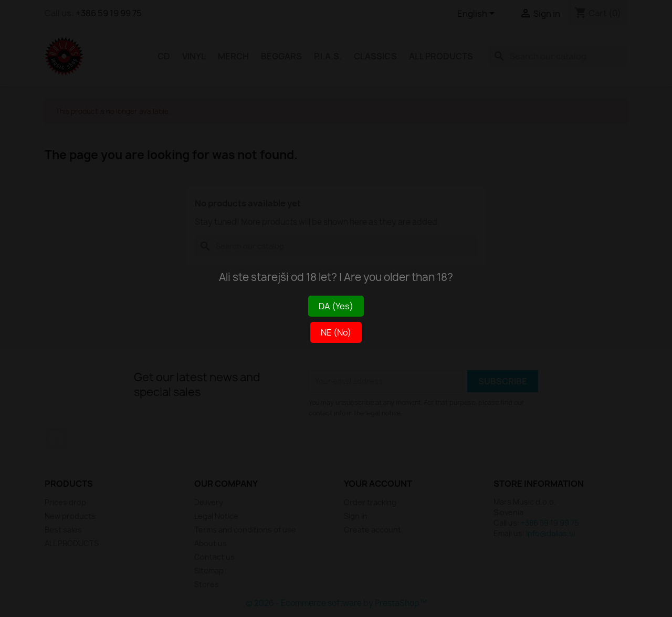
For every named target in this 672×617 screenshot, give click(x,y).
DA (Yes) (336, 306)
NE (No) (336, 332)
